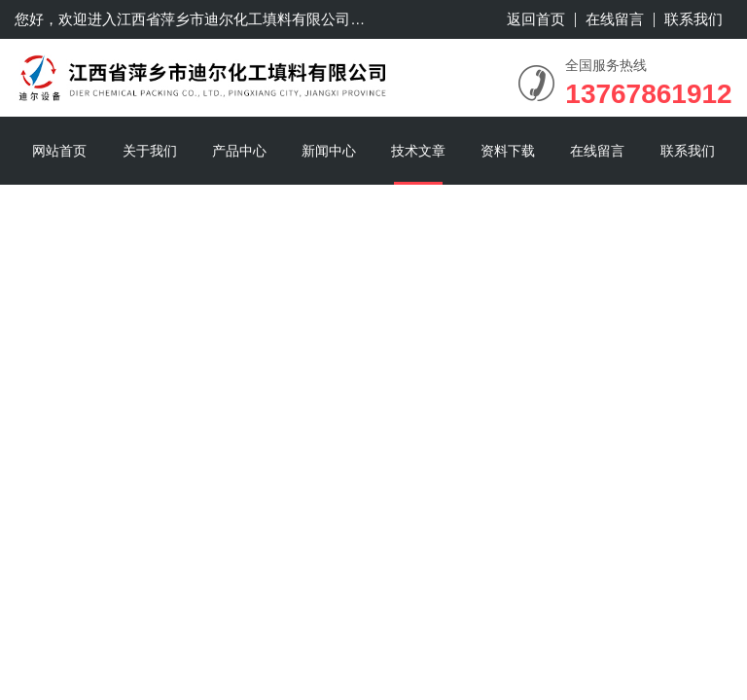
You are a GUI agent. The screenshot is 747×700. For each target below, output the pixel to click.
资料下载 (508, 151)
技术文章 (418, 151)
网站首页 (59, 151)
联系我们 (694, 19)
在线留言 (615, 19)
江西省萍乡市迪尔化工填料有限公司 (233, 19)
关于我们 (150, 151)
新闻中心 (329, 151)
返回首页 (536, 19)
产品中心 (239, 151)
